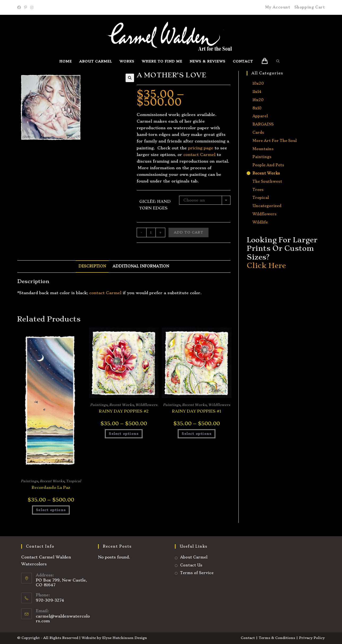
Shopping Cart (310, 7)
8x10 (257, 108)
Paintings (29, 481)
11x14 (257, 92)
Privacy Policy (312, 638)
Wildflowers (146, 405)
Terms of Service (197, 573)
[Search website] (279, 61)
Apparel (260, 116)
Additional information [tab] (141, 266)
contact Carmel (199, 155)
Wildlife (260, 222)
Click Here (266, 265)
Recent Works (52, 481)
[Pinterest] (26, 7)
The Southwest (267, 181)
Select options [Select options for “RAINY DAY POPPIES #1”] (197, 434)
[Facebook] (20, 7)
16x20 (258, 100)
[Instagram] (32, 7)
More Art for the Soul (275, 141)
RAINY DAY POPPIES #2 (124, 411)
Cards (258, 132)
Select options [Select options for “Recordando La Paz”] (51, 510)
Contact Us (191, 565)
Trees (258, 190)
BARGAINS (263, 124)
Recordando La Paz (51, 488)
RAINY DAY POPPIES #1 (197, 411)
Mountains (263, 149)
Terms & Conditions (277, 638)
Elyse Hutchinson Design (125, 638)
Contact (248, 638)
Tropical (74, 481)
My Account (278, 7)
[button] (130, 78)
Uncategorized (267, 206)
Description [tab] (92, 266)
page (208, 148)
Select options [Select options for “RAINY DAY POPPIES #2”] (124, 434)
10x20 (258, 83)
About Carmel (194, 557)
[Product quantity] (151, 232)
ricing (196, 148)
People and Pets (268, 165)
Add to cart (188, 232)
